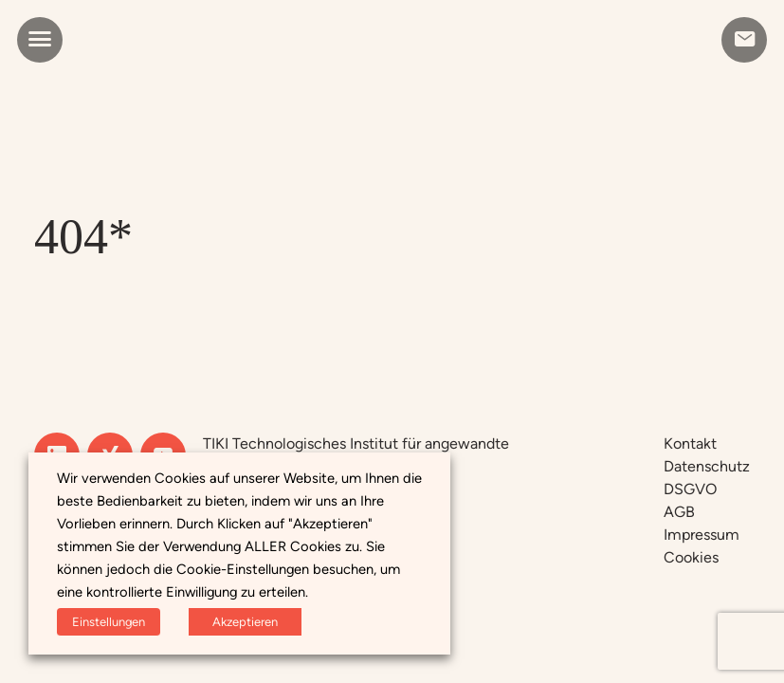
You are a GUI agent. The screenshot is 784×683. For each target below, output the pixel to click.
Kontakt (690, 443)
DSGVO (690, 489)
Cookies (691, 557)
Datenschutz (707, 466)
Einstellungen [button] (109, 622)
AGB (679, 512)
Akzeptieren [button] (245, 622)
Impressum (702, 535)
